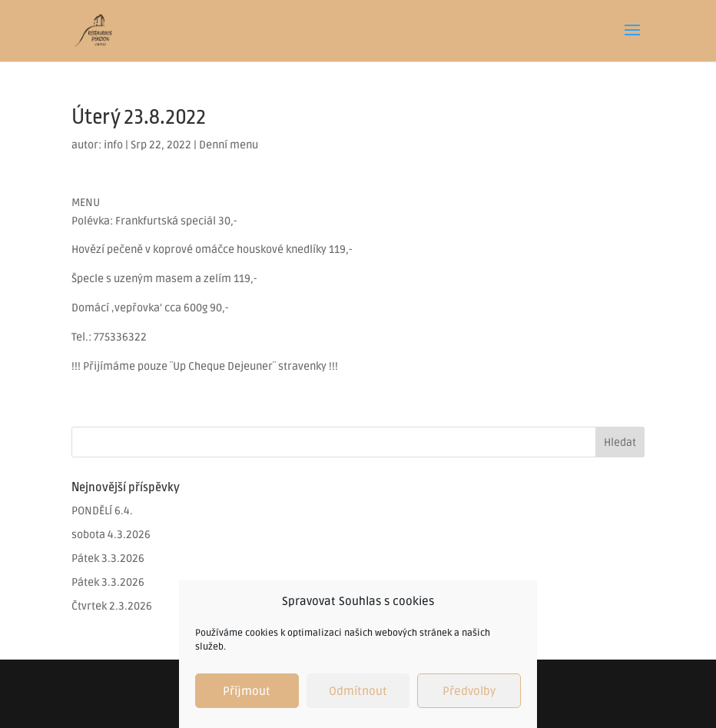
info (113, 145)
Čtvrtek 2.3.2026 (112, 606)
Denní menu (229, 145)
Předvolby (469, 691)
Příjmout (247, 691)
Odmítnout (358, 691)
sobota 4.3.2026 (111, 535)
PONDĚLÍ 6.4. (102, 511)
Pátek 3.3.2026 (108, 558)
